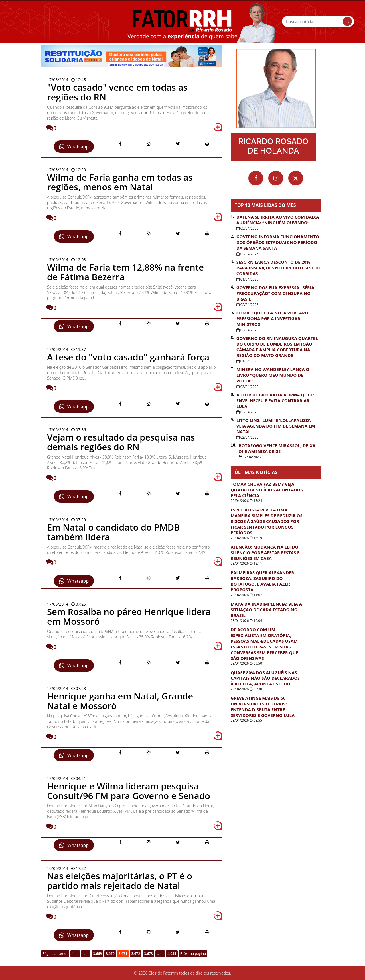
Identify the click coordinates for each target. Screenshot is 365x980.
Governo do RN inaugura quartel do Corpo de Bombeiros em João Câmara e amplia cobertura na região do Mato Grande (277, 347)
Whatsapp (74, 147)
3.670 (110, 954)
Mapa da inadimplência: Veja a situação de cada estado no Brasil (266, 610)
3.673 (148, 954)
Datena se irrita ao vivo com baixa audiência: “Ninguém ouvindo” (278, 220)
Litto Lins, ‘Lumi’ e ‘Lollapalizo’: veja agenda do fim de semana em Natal (276, 426)
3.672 (136, 954)
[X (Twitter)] (296, 178)
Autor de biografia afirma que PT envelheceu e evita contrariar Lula (276, 400)
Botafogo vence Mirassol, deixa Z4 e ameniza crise (277, 448)
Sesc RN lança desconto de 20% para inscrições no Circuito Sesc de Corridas (279, 268)
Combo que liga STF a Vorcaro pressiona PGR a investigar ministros (272, 318)
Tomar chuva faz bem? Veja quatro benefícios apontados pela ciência (267, 490)
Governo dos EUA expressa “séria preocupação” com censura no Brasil (275, 293)
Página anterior (55, 954)
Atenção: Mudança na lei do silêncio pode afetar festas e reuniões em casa (265, 552)
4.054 (172, 954)
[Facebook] (256, 178)
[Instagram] (276, 178)
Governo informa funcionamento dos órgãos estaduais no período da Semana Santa (278, 242)
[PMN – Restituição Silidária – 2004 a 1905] (132, 56)
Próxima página (193, 954)
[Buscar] (347, 21)
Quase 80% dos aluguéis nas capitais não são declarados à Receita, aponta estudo (265, 678)
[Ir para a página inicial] (276, 88)
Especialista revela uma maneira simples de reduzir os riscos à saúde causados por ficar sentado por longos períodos (267, 521)
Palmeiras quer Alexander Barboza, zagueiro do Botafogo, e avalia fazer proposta (262, 581)
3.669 (97, 954)
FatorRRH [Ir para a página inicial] (182, 21)
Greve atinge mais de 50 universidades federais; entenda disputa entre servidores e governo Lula (263, 707)
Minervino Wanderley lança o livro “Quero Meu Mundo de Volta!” (273, 375)
